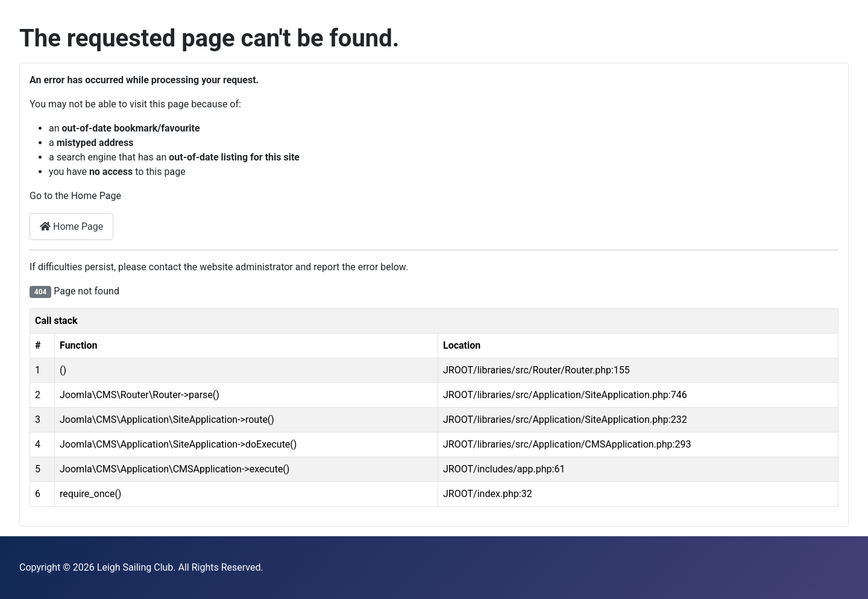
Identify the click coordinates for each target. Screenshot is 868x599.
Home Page (71, 227)
